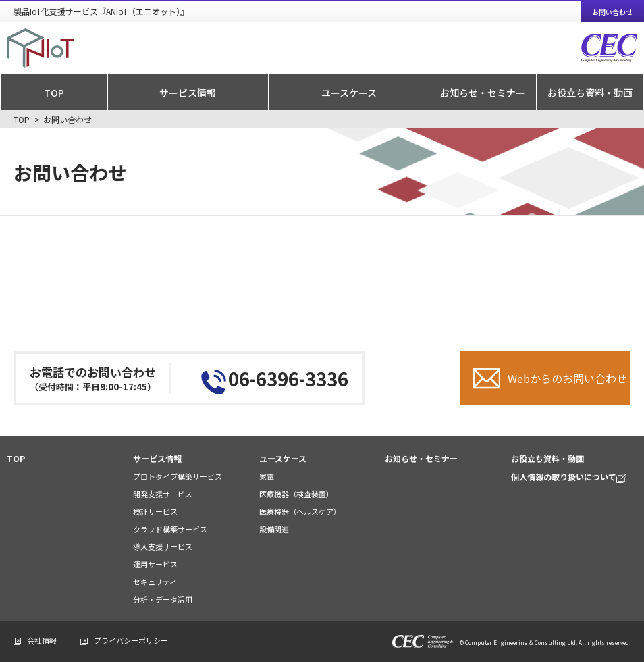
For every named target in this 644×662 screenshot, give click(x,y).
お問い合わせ (612, 12)
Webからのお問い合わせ (567, 378)
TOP (54, 93)
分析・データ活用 (163, 599)
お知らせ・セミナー (483, 93)
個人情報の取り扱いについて (569, 477)
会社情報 (42, 640)
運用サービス (155, 564)
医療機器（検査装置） (296, 494)
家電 (267, 476)
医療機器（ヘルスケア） (300, 511)
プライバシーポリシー (131, 640)
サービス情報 (188, 93)
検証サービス (155, 511)
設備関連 (274, 529)
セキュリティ (155, 582)
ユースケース (349, 93)
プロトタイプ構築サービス (178, 476)
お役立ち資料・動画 (590, 93)
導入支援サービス (163, 546)
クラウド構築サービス (170, 529)
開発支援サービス (163, 494)
